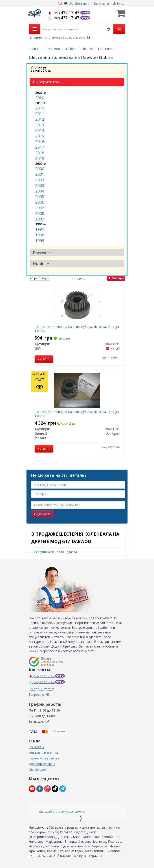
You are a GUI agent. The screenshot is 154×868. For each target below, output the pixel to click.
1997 (40, 229)
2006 (40, 202)
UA (68, 3)
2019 (40, 158)
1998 (40, 235)
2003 (40, 185)
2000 (40, 169)
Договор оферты (42, 764)
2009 (40, 219)
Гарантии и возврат (44, 758)
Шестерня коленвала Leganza (54, 552)
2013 (40, 125)
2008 (40, 213)
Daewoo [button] (42, 253)
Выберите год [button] (48, 82)
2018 (40, 153)
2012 (40, 119)
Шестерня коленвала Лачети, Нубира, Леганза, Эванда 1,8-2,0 (77, 329)
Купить (44, 359)
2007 (40, 208)
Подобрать (43, 514)
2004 (40, 191)
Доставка (82, 3)
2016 (40, 142)
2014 (40, 130)
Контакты (101, 3)
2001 (40, 174)
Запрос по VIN (40, 694)
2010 (40, 108)
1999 (40, 241)
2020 (40, 98)
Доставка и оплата (43, 753)
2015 (40, 136)
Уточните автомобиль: (41, 69)
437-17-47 (64, 13)
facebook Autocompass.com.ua (62, 811)
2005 (40, 197)
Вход (119, 3)
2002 (40, 180)
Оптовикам (37, 769)
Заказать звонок (42, 688)
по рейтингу (40, 278)
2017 (40, 147)
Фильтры (116, 278)
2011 (40, 114)
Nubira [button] (41, 264)
